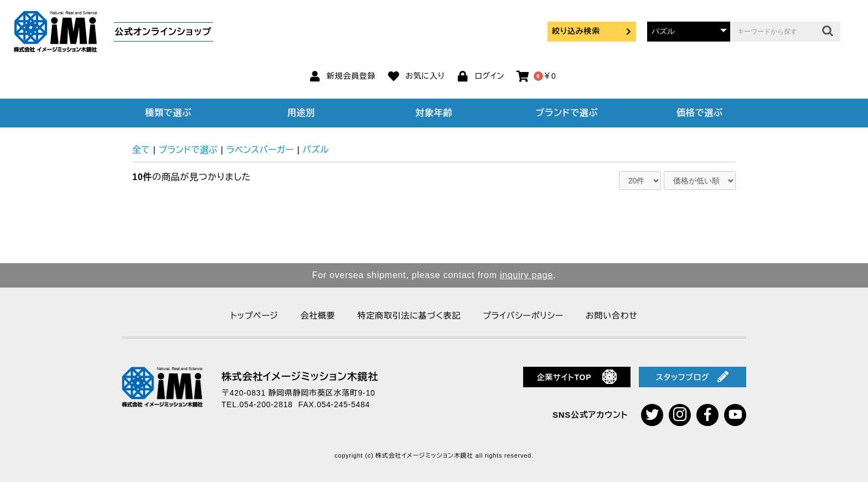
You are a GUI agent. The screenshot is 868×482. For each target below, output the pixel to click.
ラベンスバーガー (260, 150)
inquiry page (526, 275)
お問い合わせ (612, 316)
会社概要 (318, 316)
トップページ (254, 316)
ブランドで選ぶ (567, 113)
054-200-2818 (266, 404)
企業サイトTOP (577, 377)
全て (141, 150)
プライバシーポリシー (523, 316)
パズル (316, 150)
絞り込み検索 (592, 31)
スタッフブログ (693, 377)
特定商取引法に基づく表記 (409, 316)
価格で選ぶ (700, 113)
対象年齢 (434, 113)
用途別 (301, 113)
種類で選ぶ (168, 113)
